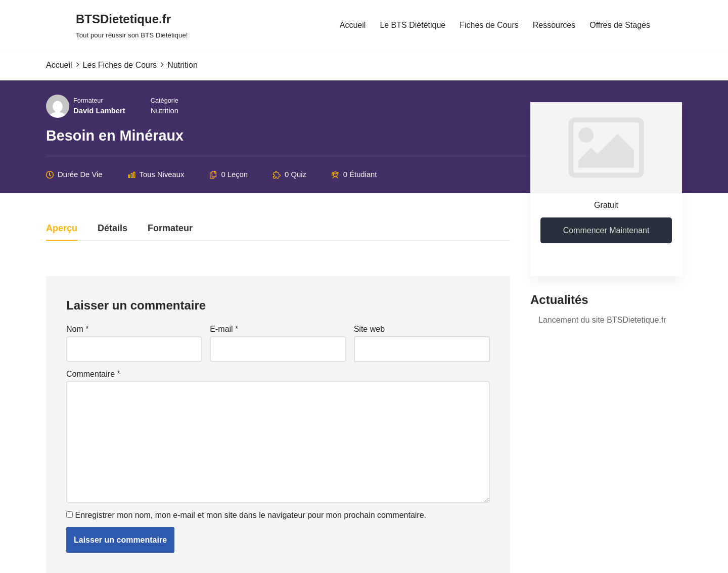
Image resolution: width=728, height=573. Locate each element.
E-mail (224, 329)
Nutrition (165, 111)
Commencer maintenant (606, 230)
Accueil (353, 25)
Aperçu (62, 228)
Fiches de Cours (489, 25)
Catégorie (165, 100)
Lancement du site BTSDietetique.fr (602, 320)
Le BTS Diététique (413, 25)
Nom (77, 329)
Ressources (554, 25)
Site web (369, 329)
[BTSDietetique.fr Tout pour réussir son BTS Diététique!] (132, 25)
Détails (112, 228)
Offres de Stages (620, 25)
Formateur (88, 100)
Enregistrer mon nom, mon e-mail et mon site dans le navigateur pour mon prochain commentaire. (251, 515)
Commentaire (93, 374)
